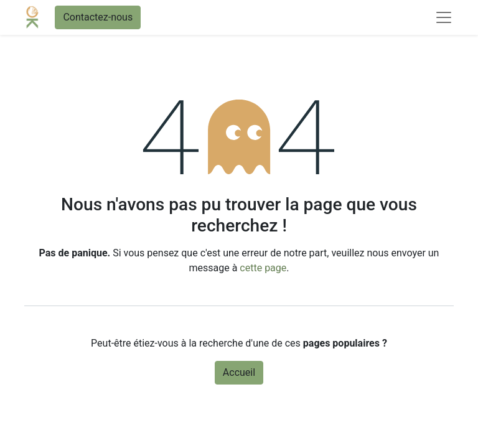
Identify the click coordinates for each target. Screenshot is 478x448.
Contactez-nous (98, 17)
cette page (263, 268)
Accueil (239, 372)
